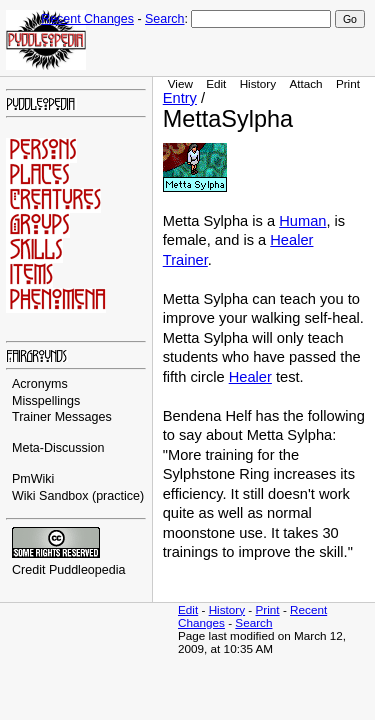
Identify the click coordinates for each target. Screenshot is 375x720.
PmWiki (33, 479)
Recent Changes (87, 19)
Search (164, 19)
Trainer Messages (62, 417)
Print (348, 83)
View (180, 83)
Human (302, 221)
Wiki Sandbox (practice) (78, 496)
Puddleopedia (87, 570)
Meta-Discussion (58, 448)
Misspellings (46, 401)
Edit (216, 83)
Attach (305, 83)
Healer (250, 377)
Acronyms (40, 384)
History (258, 83)
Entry (180, 98)
